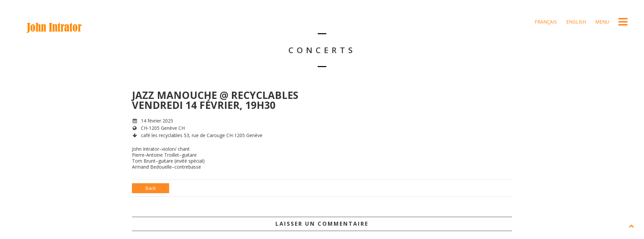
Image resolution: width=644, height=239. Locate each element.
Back (151, 188)
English (575, 22)
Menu (601, 22)
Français (545, 22)
